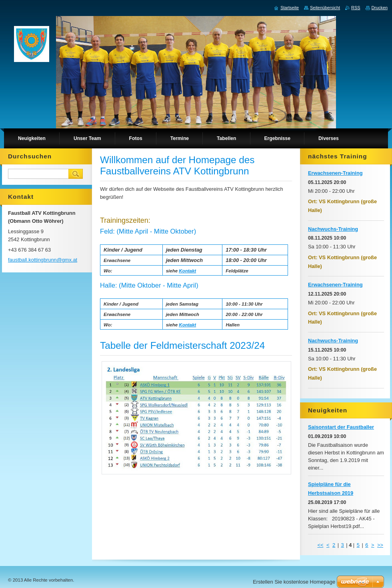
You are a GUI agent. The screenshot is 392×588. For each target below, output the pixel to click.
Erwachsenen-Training (335, 173)
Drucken (380, 8)
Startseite (290, 8)
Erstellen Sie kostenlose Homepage (294, 582)
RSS (356, 8)
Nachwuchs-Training (333, 229)
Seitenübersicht (325, 8)
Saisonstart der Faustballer (341, 427)
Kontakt (187, 271)
